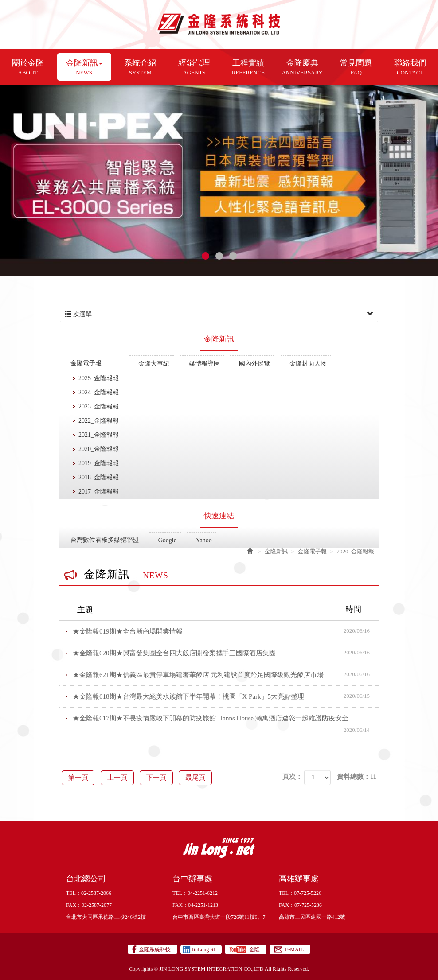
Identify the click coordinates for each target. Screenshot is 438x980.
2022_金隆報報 (99, 421)
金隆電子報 (86, 363)
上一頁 (126, 777)
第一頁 (81, 777)
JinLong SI (203, 949)
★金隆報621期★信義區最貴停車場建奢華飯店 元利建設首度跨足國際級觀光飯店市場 (226, 674)
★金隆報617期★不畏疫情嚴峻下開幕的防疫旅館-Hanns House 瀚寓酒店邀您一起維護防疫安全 (226, 722)
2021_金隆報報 (99, 435)
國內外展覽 (254, 364)
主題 (225, 609)
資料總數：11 (357, 777)
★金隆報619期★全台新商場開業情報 (226, 631)
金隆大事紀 (154, 364)
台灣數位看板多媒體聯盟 (105, 540)
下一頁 (170, 777)
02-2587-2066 (96, 893)
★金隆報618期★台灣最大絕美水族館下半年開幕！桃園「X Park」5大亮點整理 (226, 696)
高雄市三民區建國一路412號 (312, 917)
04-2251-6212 (203, 893)
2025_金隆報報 (99, 378)
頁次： (292, 777)
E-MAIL (294, 949)
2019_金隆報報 (99, 463)
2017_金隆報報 (99, 492)
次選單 (219, 315)
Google (167, 540)
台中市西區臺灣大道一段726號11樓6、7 (219, 917)
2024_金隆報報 (99, 392)
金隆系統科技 (219, 24)
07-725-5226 (308, 893)
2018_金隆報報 (99, 477)
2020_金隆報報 (99, 449)
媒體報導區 (204, 364)
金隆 (254, 949)
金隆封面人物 (308, 364)
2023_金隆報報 (99, 406)
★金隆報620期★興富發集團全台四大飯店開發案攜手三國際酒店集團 (226, 653)
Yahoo (204, 540)
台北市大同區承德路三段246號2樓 (106, 917)
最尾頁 (215, 777)
